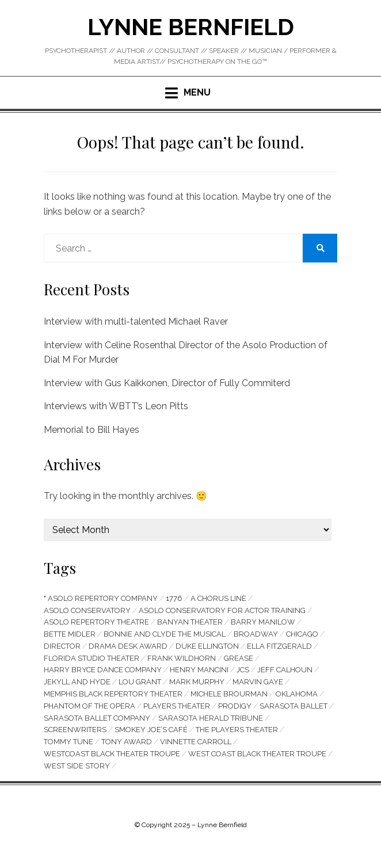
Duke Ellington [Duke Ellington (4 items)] (207, 646)
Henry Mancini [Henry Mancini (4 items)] (199, 670)
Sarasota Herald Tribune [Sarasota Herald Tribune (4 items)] (211, 718)
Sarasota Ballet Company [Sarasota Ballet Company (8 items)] (97, 718)
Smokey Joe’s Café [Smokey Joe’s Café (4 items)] (151, 730)
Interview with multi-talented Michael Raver (136, 321)
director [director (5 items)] (62, 646)
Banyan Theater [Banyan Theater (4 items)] (190, 622)
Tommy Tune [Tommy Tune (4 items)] (68, 742)
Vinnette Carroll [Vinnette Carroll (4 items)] (196, 742)
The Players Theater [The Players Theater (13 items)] (237, 730)
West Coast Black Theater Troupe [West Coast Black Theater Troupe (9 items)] (257, 754)
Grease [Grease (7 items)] (239, 658)
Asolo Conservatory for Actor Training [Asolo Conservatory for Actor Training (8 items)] (222, 610)
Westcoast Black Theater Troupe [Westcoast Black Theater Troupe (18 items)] (112, 754)
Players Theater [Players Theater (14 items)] (177, 706)
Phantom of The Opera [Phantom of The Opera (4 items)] (89, 706)
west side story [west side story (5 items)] (77, 766)
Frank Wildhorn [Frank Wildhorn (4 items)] (182, 658)
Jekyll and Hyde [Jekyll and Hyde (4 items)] (77, 682)
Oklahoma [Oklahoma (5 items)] (297, 694)
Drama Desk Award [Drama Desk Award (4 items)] (128, 646)
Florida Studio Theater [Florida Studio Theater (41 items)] (92, 658)
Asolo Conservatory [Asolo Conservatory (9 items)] (87, 610)
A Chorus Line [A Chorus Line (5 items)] (218, 598)
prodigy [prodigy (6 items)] (235, 706)
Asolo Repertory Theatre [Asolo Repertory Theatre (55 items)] (96, 622)
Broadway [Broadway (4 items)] (256, 634)
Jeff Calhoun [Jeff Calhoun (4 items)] (285, 670)
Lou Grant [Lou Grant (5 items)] (140, 682)
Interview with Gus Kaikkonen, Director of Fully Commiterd (167, 383)
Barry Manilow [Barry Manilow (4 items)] (263, 622)
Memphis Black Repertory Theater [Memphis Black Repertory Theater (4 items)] (113, 694)
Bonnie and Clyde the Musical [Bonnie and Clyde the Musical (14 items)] (165, 634)
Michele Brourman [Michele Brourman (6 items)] (229, 694)
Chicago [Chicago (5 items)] (302, 634)
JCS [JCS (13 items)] (243, 670)
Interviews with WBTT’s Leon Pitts (116, 406)
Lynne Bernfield (191, 27)
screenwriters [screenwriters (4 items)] (75, 730)
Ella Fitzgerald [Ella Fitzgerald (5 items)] (279, 646)
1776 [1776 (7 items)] (174, 598)
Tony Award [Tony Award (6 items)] (127, 742)
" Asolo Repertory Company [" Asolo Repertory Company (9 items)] (101, 598)
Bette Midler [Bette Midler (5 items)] (70, 634)
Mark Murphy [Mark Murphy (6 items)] (197, 682)
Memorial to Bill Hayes (92, 430)
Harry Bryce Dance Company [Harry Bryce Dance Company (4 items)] (103, 670)
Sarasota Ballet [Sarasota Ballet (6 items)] (294, 706)
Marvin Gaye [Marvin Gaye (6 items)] (258, 682)
